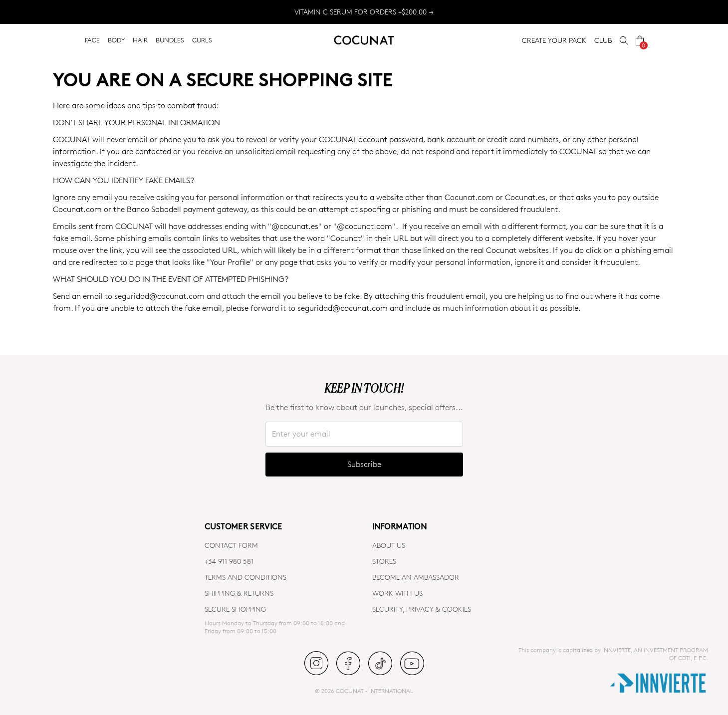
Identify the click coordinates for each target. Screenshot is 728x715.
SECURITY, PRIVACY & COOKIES (422, 609)
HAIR (140, 40)
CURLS (202, 40)
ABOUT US (389, 545)
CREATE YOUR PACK (554, 40)
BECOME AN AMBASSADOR (416, 577)
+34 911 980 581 (229, 561)
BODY (116, 40)
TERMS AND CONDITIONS (245, 577)
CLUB (603, 40)
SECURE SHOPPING (235, 609)
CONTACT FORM (231, 545)
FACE (92, 40)
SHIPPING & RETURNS (239, 593)
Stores (384, 561)
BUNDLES (170, 40)
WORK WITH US (397, 593)
